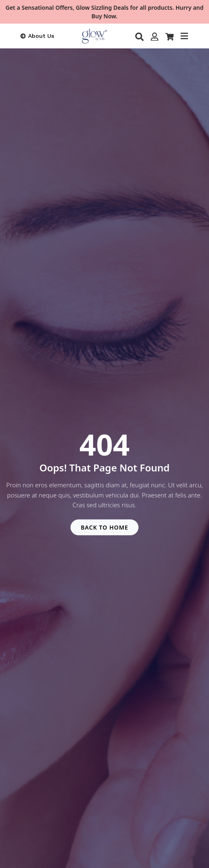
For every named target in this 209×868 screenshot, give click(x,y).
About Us (41, 36)
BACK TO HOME (104, 527)
